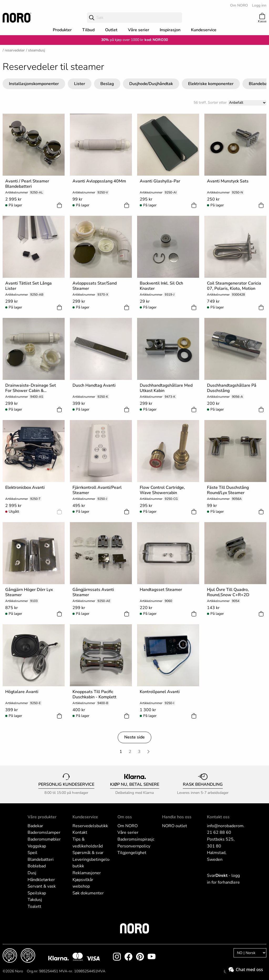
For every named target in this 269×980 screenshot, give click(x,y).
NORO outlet (175, 826)
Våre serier (139, 30)
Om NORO (239, 5)
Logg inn (259, 5)
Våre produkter (42, 817)
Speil (32, 853)
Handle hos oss (177, 817)
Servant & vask (42, 886)
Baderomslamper (44, 832)
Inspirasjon (170, 30)
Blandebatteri (41, 860)
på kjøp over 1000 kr (122, 40)
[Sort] (247, 103)
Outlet (111, 30)
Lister (80, 84)
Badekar (35, 826)
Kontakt (80, 832)
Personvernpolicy (134, 846)
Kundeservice (204, 30)
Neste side (134, 737)
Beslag (107, 84)
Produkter (62, 30)
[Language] (250, 953)
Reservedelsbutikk (90, 826)
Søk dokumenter (88, 893)
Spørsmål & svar (88, 853)
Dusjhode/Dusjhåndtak (151, 84)
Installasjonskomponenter (34, 84)
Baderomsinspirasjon (137, 839)
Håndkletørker (41, 880)
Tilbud (88, 30)
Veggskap (37, 846)
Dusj (32, 873)
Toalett (34, 906)
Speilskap (37, 893)
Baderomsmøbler (44, 839)
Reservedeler (15, 50)
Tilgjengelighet (132, 853)
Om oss (125, 817)
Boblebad (37, 866)
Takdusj (35, 900)
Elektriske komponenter (211, 84)
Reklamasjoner (87, 873)
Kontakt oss (218, 817)
